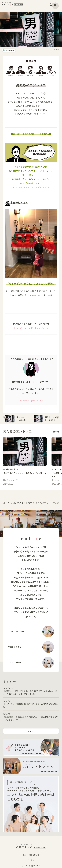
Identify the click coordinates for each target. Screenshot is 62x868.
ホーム (6, 510)
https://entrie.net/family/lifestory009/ (31, 189)
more (56, 437)
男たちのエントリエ (23, 510)
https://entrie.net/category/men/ (31, 330)
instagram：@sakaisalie (31, 402)
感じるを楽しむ (13, 51)
